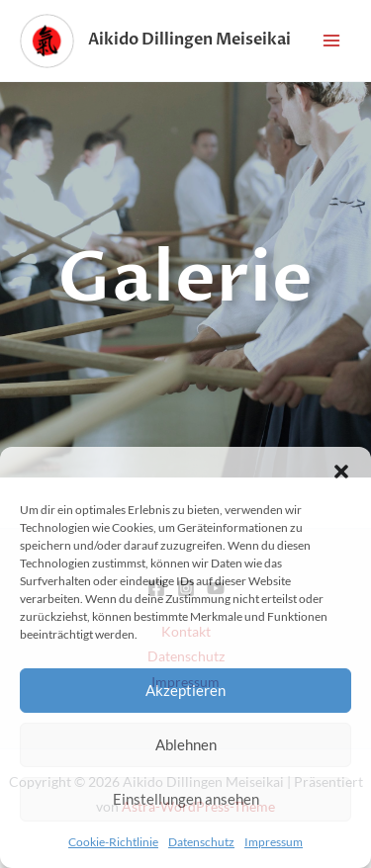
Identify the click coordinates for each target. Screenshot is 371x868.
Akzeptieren (185, 690)
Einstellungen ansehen (186, 799)
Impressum (274, 842)
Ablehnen (186, 744)
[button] (341, 472)
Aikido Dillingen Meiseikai (189, 40)
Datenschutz (201, 842)
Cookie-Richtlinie (113, 842)
